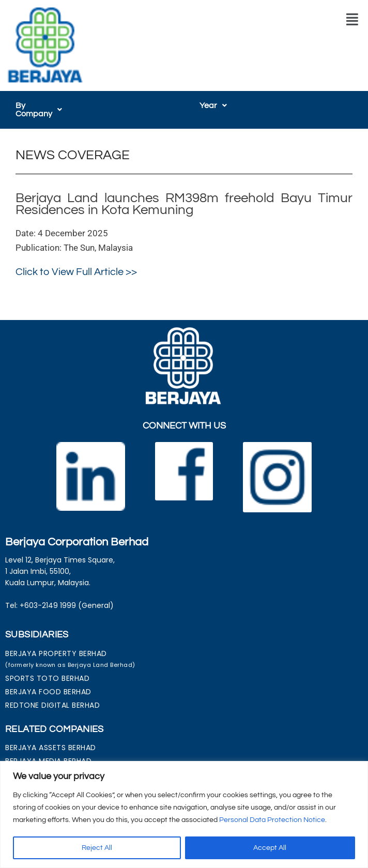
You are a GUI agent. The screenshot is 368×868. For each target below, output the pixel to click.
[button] (352, 20)
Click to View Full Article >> (76, 264)
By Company (44, 105)
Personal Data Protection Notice (272, 820)
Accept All (270, 848)
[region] (184, 814)
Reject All (97, 848)
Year (213, 105)
